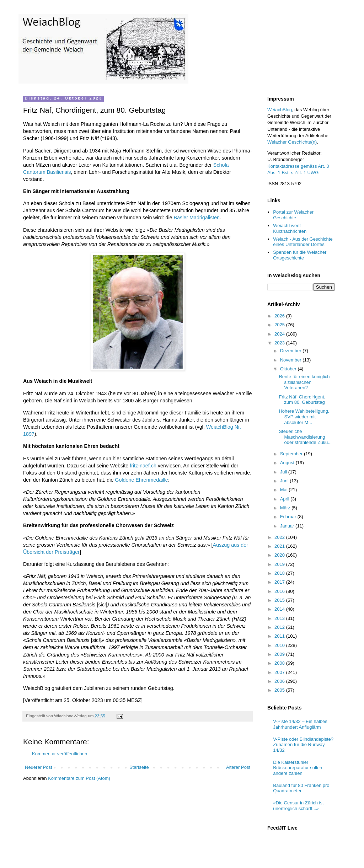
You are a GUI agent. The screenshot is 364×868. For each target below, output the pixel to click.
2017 (280, 582)
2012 (280, 627)
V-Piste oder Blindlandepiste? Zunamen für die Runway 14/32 (303, 745)
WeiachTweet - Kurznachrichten (290, 228)
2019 (280, 564)
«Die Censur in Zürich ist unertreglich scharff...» (298, 806)
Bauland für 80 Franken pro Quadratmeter (301, 788)
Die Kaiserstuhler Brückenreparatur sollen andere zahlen (298, 768)
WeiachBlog (280, 110)
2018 (280, 573)
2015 (280, 600)
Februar (289, 517)
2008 (280, 663)
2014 (280, 609)
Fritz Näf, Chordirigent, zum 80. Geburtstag (302, 400)
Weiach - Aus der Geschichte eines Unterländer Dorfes (303, 242)
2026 (280, 316)
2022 (280, 537)
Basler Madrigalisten (197, 218)
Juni (285, 481)
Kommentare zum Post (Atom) (79, 778)
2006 (280, 681)
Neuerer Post (39, 767)
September (292, 454)
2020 (280, 555)
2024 (280, 334)
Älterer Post (238, 767)
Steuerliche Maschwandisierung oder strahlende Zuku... (305, 437)
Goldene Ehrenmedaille (141, 480)
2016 (280, 591)
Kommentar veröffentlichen (60, 754)
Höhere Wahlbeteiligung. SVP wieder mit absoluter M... (304, 417)
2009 (280, 654)
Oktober (289, 369)
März (286, 508)
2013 (280, 618)
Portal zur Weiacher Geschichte (293, 215)
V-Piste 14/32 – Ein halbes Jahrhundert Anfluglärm (300, 724)
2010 (280, 645)
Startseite (139, 767)
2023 (280, 343)
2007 (280, 672)
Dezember (291, 351)
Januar (288, 526)
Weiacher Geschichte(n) (292, 142)
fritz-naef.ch (143, 466)
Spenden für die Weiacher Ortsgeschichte (300, 255)
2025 (280, 325)
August (288, 463)
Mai (285, 490)
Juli (284, 472)
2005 (280, 690)
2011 (280, 636)
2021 (280, 546)
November (291, 360)
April (285, 499)
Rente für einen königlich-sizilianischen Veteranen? (305, 382)
